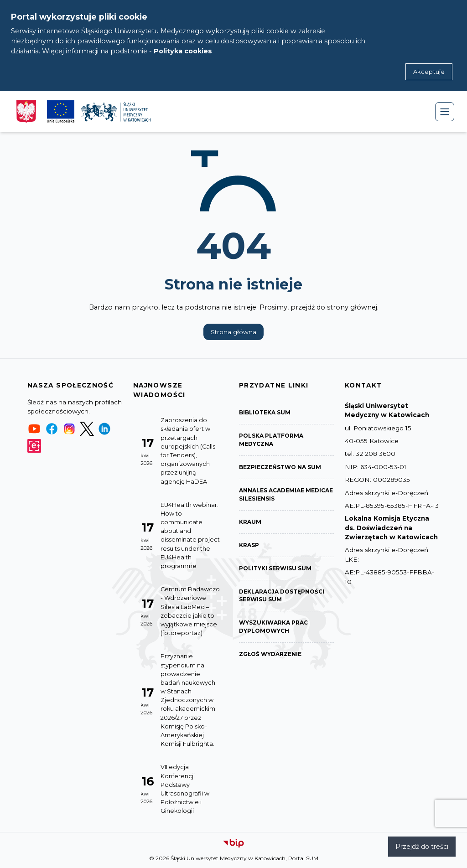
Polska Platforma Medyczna (271, 440)
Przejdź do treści (422, 847)
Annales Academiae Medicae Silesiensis (286, 494)
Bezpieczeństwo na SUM (280, 467)
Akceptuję (429, 72)
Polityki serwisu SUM (275, 568)
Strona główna (233, 332)
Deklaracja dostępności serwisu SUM (282, 596)
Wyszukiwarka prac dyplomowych (273, 627)
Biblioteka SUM (265, 412)
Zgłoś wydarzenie (270, 654)
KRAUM (250, 522)
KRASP (249, 545)
